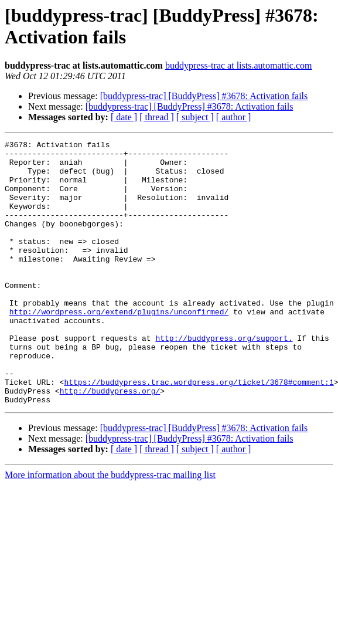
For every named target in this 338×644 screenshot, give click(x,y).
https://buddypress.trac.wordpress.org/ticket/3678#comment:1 (199, 431)
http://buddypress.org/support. (224, 378)
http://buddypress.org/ (110, 442)
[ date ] (124, 117)
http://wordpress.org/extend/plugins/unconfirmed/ (119, 347)
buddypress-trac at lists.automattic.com (239, 65)
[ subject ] (195, 117)
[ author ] (234, 117)
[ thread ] (157, 117)
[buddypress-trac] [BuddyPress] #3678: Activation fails (204, 96)
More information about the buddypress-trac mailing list (110, 528)
